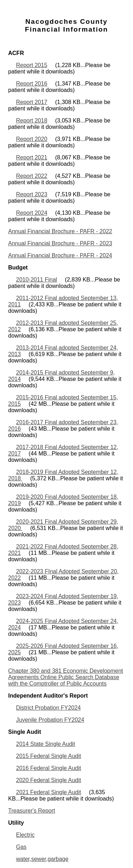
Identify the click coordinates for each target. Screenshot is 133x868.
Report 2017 (32, 102)
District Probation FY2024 (48, 708)
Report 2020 (32, 139)
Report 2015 (32, 65)
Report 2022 (32, 176)
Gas (21, 847)
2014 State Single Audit (45, 744)
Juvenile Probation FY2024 (50, 720)
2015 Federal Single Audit (48, 756)
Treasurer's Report (32, 811)
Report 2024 (32, 213)
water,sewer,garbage (42, 859)
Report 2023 (32, 194)
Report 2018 (32, 121)
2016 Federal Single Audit (48, 768)
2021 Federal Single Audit (48, 792)
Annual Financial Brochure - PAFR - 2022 (60, 231)
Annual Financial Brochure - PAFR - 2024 (60, 255)
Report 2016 (32, 84)
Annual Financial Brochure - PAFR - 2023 (60, 243)
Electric (25, 835)
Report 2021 (32, 157)
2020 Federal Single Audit (48, 780)
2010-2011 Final (37, 280)
